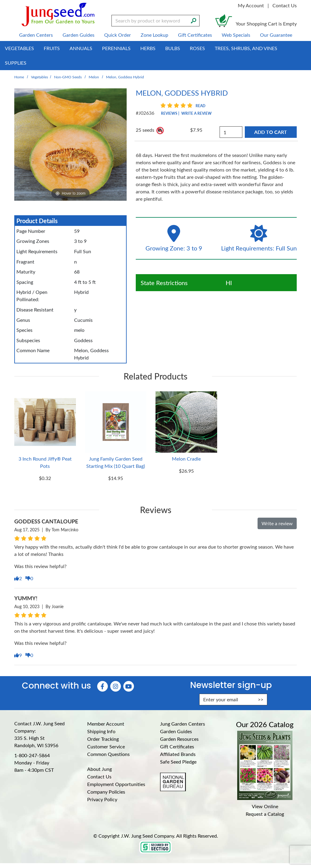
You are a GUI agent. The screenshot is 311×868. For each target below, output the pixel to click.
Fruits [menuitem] (52, 48)
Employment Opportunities (116, 784)
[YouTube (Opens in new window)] (129, 686)
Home (19, 77)
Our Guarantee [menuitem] (276, 35)
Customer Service (106, 746)
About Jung (99, 769)
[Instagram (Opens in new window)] (116, 686)
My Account (251, 5)
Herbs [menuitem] (148, 48)
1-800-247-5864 (32, 755)
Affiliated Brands (178, 754)
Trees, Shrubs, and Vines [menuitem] (246, 48)
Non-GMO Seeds (68, 77)
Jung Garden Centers (183, 724)
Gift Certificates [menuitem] (195, 35)
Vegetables (39, 77)
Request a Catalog (265, 814)
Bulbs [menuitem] (173, 48)
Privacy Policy (102, 799)
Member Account (106, 724)
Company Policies (106, 792)
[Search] (193, 20)
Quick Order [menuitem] (118, 35)
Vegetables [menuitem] (19, 48)
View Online (265, 806)
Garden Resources (179, 739)
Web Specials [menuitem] (236, 35)
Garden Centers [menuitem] (36, 35)
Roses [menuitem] (197, 48)
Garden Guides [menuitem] (79, 35)
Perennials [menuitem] (116, 48)
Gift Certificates (177, 746)
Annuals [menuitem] (81, 48)
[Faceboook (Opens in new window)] (103, 686)
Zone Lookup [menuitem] (154, 35)
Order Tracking (103, 739)
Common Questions (108, 754)
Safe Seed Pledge (178, 762)
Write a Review (197, 113)
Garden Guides (176, 731)
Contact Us (285, 5)
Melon (94, 77)
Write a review (277, 523)
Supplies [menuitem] (16, 63)
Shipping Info (101, 731)
